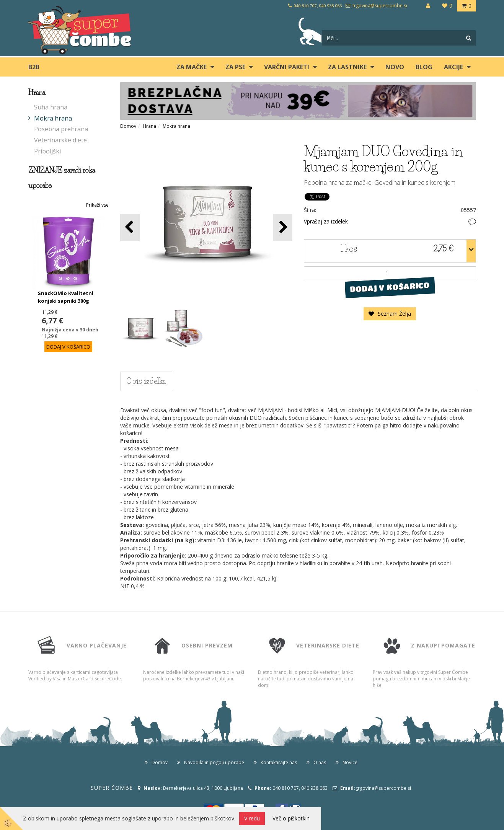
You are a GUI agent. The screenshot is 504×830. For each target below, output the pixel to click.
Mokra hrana (53, 118)
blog (424, 67)
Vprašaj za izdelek (326, 221)
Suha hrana (51, 107)
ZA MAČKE (192, 67)
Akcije (453, 67)
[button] (283, 227)
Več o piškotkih (291, 818)
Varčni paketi (287, 67)
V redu (252, 818)
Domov (128, 126)
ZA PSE (235, 67)
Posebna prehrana (61, 129)
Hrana (149, 126)
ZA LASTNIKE (347, 67)
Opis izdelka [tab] (146, 381)
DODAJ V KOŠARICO (390, 287)
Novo (395, 67)
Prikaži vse (97, 205)
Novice (350, 762)
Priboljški (47, 151)
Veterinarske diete (60, 140)
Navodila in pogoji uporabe (214, 762)
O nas (320, 762)
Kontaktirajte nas (279, 762)
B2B (34, 67)
